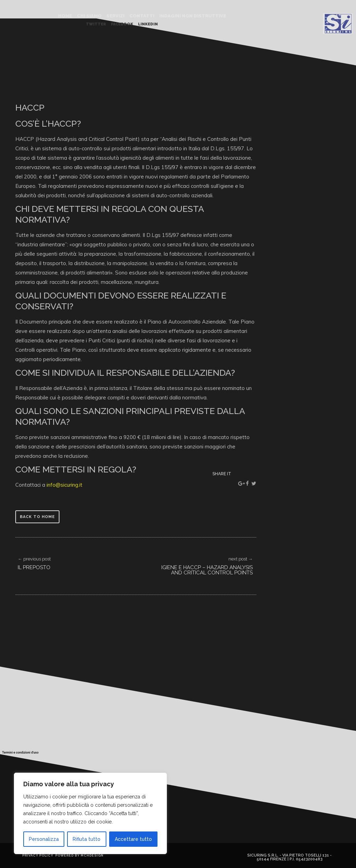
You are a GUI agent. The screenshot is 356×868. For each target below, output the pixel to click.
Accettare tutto (133, 839)
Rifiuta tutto (87, 839)
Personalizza (44, 839)
